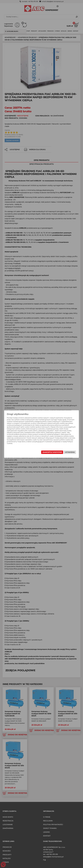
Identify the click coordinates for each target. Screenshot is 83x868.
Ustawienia (66, 452)
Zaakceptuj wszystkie (48, 452)
